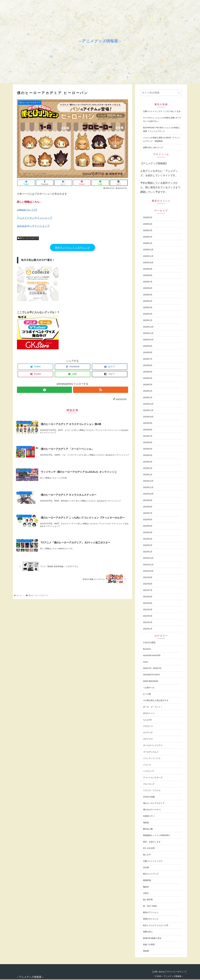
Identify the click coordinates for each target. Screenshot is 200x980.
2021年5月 (148, 603)
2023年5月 (148, 449)
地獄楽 (146, 823)
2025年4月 (148, 301)
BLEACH (147, 649)
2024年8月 (148, 352)
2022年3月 (148, 539)
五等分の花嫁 (149, 797)
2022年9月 (148, 500)
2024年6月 (148, 365)
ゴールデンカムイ (151, 752)
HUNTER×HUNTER (152, 655)
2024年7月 (148, 359)
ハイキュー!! (148, 771)
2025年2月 (148, 314)
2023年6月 (148, 442)
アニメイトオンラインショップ (34, 218)
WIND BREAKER (151, 681)
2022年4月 (148, 532)
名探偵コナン (149, 816)
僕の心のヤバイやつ (152, 810)
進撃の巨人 (148, 932)
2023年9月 (148, 423)
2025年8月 (148, 275)
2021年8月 (148, 584)
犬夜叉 (146, 893)
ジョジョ (147, 765)
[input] (161, 93)
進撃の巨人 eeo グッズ (153, 147)
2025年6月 (148, 288)
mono (145, 662)
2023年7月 (148, 436)
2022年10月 (148, 494)
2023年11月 (148, 410)
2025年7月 (148, 282)
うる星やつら (149, 688)
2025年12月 (148, 250)
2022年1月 (148, 552)
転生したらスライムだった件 (156, 925)
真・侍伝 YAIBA (150, 906)
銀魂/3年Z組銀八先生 (152, 938)
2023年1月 (148, 475)
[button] (179, 93)
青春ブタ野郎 (149, 945)
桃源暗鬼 (147, 880)
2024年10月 (148, 340)
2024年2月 (148, 391)
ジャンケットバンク (152, 758)
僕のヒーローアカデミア (28, 238)
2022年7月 (148, 513)
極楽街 (146, 887)
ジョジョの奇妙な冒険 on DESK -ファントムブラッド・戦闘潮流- (162, 139)
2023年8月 (148, 430)
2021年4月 (148, 610)
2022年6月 (148, 519)
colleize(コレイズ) (27, 210)
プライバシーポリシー (175, 972)
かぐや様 (147, 694)
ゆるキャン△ (149, 713)
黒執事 (146, 951)
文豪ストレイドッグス (153, 861)
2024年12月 (148, 327)
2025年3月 (148, 307)
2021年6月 (148, 597)
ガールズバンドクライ (153, 745)
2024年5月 (148, 372)
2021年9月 (148, 577)
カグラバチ (148, 732)
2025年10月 (148, 263)
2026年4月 (148, 224)
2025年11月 (148, 256)
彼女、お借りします (152, 842)
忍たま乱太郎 (149, 848)
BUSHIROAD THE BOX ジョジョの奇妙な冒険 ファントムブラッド (161, 129)
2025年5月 (148, 295)
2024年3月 (148, 385)
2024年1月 (148, 397)
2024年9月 (148, 346)
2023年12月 (148, 404)
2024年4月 (148, 378)
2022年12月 (148, 481)
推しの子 (147, 855)
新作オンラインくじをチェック (72, 248)
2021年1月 (148, 629)
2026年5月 (148, 217)
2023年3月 (148, 462)
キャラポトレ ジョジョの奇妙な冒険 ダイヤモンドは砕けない (162, 119)
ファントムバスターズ (153, 777)
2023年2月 (148, 468)
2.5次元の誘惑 (149, 642)
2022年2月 (148, 545)
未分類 (146, 867)
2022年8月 (148, 507)
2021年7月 (148, 590)
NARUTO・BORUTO (152, 668)
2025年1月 (148, 320)
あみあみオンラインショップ (33, 226)
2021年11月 (148, 565)
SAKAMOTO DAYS (151, 675)
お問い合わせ (156, 972)
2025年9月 (148, 269)
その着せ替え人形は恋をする (156, 700)
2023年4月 (148, 455)
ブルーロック (149, 784)
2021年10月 (148, 571)
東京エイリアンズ (151, 874)
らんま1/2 (147, 720)
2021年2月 (148, 622)
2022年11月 (148, 487)
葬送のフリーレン (151, 912)
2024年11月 (148, 333)
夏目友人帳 (148, 829)
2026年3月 (148, 230)
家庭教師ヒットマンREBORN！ (157, 835)
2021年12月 (148, 558)
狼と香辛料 (148, 900)
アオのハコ (148, 726)
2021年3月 (148, 616)
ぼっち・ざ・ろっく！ (153, 707)
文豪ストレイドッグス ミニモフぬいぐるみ (162, 111)
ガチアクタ (148, 739)
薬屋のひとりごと (151, 919)
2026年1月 (148, 243)
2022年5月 (148, 526)
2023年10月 (148, 417)
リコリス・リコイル (152, 790)
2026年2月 (148, 237)
